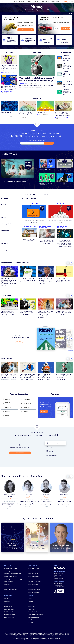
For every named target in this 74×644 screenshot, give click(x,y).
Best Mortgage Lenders (10, 571)
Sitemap (31, 622)
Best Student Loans (34, 568)
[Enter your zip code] (57, 28)
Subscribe (48, 143)
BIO (9, 499)
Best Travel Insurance (10, 615)
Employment (27, 399)
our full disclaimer (55, 636)
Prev (68, 263)
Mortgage (52, 447)
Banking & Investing (55, 2)
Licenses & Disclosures (34, 617)
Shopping (26, 412)
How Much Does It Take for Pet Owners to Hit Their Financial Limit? (10, 505)
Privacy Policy (32, 607)
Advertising (31, 620)
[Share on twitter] (58, 569)
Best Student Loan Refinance (36, 571)
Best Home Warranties (34, 590)
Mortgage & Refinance (8, 403)
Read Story (19, 341)
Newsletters (7, 599)
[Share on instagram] (61, 569)
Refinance (52, 451)
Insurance (21, 2)
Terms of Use (32, 609)
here (55, 640)
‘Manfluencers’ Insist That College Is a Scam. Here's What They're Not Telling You (64, 503)
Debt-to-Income (53, 455)
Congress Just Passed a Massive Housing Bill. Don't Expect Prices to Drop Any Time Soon (28, 503)
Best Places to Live (9, 609)
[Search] (2, 2)
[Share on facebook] (55, 569)
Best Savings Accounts (10, 587)
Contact (31, 601)
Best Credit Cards (9, 582)
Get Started (65, 28)
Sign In (65, 2)
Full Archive (70, 350)
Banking (4, 250)
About (30, 599)
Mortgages (36, 2)
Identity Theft (6, 224)
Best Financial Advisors (34, 592)
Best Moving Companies (10, 590)
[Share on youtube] (63, 569)
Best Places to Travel (10, 612)
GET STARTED (20, 453)
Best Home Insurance (34, 584)
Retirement (8, 407)
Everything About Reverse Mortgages (14, 579)
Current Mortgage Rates (10, 568)
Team (30, 604)
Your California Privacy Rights (36, 615)
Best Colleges (8, 604)
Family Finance (27, 403)
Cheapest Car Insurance (35, 582)
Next (71, 263)
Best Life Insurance (33, 587)
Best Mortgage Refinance (11, 576)
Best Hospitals (8, 607)
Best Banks (7, 584)
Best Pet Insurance (9, 617)
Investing (5, 244)
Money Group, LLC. (30, 632)
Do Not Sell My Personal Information (38, 612)
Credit (14, 2)
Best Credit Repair (33, 574)
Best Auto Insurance (34, 579)
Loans (28, 2)
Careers (30, 625)
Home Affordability (54, 443)
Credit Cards (45, 2)
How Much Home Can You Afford (12, 574)
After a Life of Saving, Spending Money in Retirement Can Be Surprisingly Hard (46, 503)
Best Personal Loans (34, 576)
